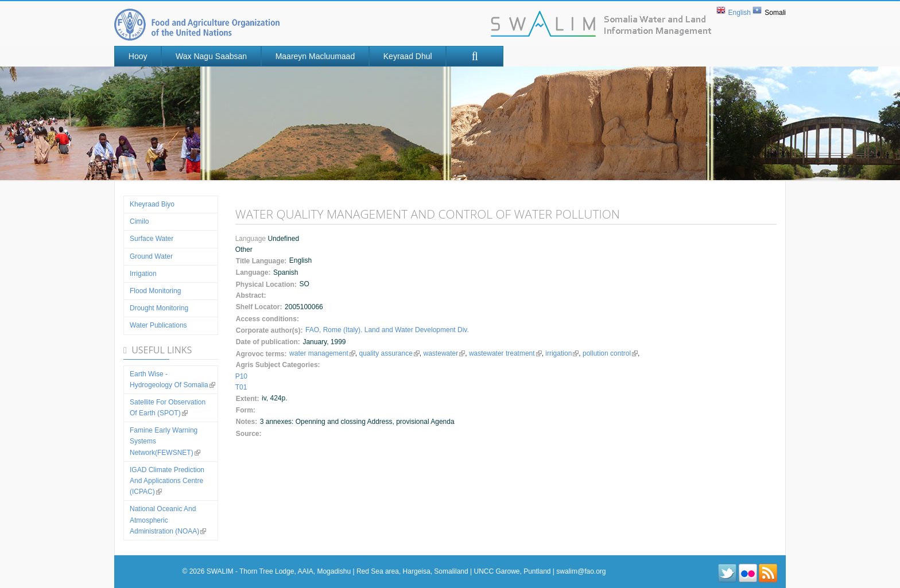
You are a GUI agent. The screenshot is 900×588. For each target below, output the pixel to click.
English (740, 13)
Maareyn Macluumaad (315, 56)
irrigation (562, 353)
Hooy (138, 56)
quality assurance (389, 353)
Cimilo (139, 221)
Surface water (152, 239)
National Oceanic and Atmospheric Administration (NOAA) (168, 520)
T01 (241, 387)
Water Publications (158, 325)
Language (252, 239)
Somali (775, 13)
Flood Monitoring (155, 291)
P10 (241, 376)
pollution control (610, 353)
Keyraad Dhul (408, 56)
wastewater (444, 353)
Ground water (151, 256)
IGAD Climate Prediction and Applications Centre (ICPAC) (167, 481)
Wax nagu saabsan (211, 56)
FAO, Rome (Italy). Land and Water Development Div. (387, 330)
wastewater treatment (505, 353)
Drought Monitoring (159, 308)
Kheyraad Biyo (152, 204)
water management (322, 353)
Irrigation (143, 274)
